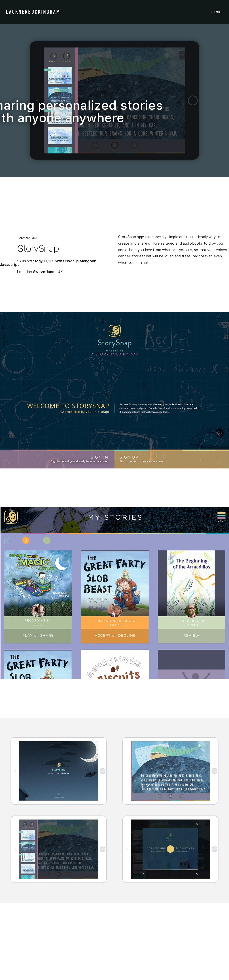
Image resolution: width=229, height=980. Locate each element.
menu (216, 12)
